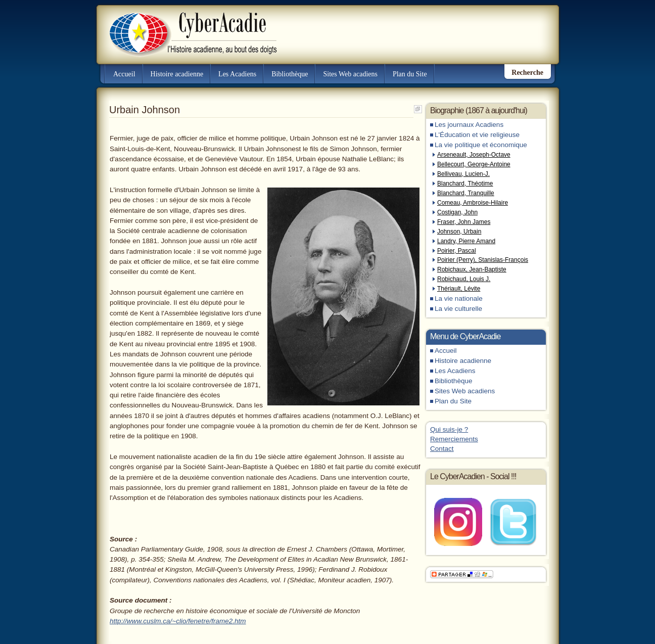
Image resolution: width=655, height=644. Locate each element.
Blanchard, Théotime (465, 183)
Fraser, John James (464, 222)
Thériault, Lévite (459, 289)
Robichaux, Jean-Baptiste (472, 269)
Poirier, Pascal (457, 251)
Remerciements (454, 439)
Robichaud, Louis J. (464, 279)
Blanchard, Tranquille (466, 193)
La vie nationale (459, 298)
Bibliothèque (290, 74)
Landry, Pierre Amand (466, 241)
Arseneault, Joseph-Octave (474, 155)
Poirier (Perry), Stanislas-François (483, 260)
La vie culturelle (458, 309)
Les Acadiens (237, 74)
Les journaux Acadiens (469, 125)
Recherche (527, 73)
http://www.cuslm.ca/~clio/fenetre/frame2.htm (178, 621)
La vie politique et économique (481, 145)
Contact (442, 449)
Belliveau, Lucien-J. (463, 174)
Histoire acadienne (177, 74)
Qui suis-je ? (449, 429)
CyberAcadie (184, 27)
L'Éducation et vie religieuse (477, 135)
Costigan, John (457, 212)
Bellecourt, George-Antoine (474, 164)
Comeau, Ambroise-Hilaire (473, 203)
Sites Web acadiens (350, 74)
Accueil (124, 74)
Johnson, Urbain (459, 232)
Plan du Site (410, 74)
